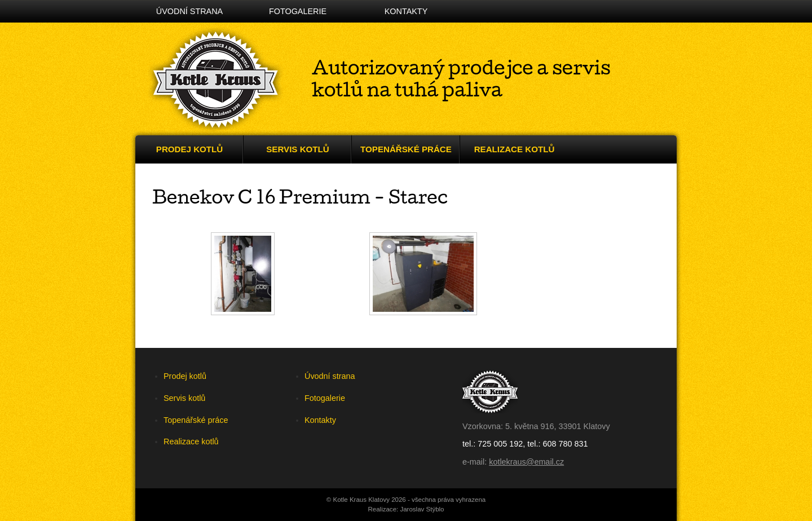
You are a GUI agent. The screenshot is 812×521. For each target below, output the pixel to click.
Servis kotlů (297, 149)
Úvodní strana (189, 11)
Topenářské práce (406, 149)
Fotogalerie (298, 11)
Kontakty (406, 11)
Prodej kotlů (189, 149)
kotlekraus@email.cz (526, 462)
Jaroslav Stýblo (422, 509)
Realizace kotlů (515, 149)
